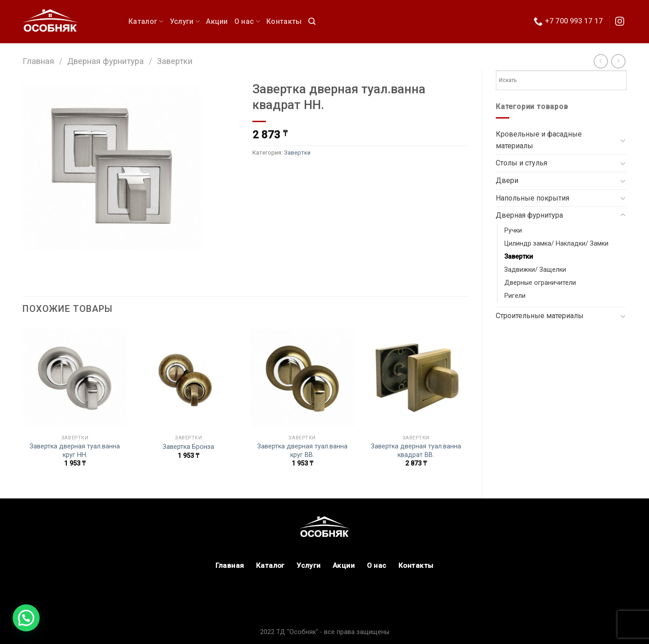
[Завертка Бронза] (189, 378)
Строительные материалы (540, 316)
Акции (217, 21)
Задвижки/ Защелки (535, 270)
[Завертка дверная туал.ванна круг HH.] (75, 378)
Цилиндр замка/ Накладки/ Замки (556, 244)
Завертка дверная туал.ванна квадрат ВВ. (416, 451)
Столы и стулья (521, 163)
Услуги (185, 21)
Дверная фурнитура (105, 61)
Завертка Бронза (188, 447)
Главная (38, 61)
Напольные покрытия (532, 198)
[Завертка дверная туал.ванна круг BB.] (302, 378)
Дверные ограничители (540, 283)
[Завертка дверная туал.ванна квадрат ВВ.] (416, 378)
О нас (247, 21)
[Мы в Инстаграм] (620, 22)
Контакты (284, 21)
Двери (507, 180)
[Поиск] (312, 21)
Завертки (175, 61)
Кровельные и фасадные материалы (539, 140)
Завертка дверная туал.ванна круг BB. (302, 451)
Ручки (513, 231)
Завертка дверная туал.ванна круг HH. (75, 451)
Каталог (146, 21)
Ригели (515, 296)
